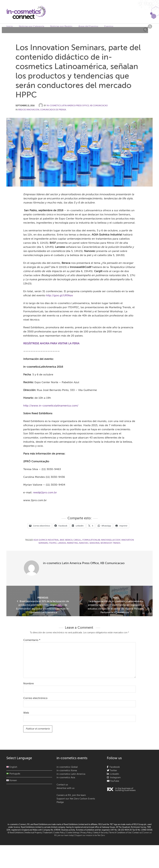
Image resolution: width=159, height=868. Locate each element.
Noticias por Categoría (31, 27)
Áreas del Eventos (88, 27)
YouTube (114, 781)
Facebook (114, 767)
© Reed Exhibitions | (16, 833)
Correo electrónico (35, 698)
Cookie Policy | (60, 833)
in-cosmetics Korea (67, 771)
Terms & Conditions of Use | (121, 833)
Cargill (77, 540)
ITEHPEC (53, 543)
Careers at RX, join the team (71, 795)
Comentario (32, 640)
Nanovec (84, 543)
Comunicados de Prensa (53, 110)
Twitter (113, 771)
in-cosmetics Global (67, 767)
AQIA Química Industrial (46, 540)
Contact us (62, 785)
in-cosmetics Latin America (71, 774)
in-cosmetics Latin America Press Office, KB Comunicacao (77, 106)
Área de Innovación (29, 110)
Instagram (115, 778)
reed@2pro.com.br (45, 493)
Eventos (109, 27)
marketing (73, 543)
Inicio (10, 27)
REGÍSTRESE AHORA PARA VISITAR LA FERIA (51, 344)
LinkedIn (114, 774)
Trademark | (48, 833)
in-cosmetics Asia (66, 778)
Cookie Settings (73, 833)
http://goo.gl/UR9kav (59, 296)
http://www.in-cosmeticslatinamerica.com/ (51, 406)
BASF (62, 540)
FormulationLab (91, 540)
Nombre (29, 684)
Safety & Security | (101, 833)
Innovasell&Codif (111, 540)
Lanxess (62, 543)
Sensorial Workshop (101, 543)
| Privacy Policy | (87, 833)
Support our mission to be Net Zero (90, 836)
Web (26, 713)
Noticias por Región (61, 27)
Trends (116, 543)
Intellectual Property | (34, 833)
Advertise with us (66, 788)
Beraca (69, 540)
